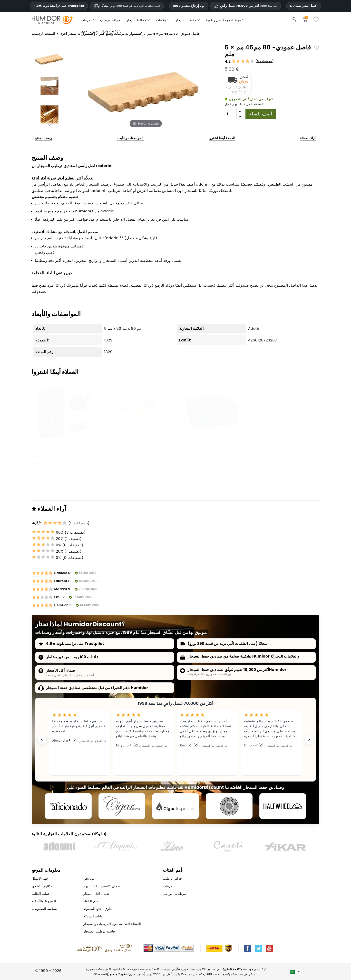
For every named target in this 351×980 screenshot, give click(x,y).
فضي (39, 252)
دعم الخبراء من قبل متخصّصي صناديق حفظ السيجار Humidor (97, 688)
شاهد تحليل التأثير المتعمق (126, 974)
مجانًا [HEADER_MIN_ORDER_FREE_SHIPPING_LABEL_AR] (127, 6)
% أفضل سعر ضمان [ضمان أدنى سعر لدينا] (304, 6)
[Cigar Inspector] (175, 806)
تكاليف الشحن (42, 886)
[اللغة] (296, 972)
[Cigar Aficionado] (68, 806)
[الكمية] (231, 114)
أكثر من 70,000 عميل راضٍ (249, 6)
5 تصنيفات (264, 61)
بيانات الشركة (93, 916)
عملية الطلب (41, 894)
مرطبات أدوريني (143, 493)
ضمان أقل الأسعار (61, 670)
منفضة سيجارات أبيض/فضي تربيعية (281, 450)
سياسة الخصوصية (44, 909)
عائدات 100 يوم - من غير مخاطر (72, 657)
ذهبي (50, 252)
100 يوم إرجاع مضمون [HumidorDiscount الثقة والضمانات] (189, 6)
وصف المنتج (44, 138)
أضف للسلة (261, 114)
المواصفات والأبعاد (130, 138)
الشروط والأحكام (44, 901)
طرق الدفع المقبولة (97, 909)
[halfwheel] (283, 806)
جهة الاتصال (40, 879)
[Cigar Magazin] (229, 806)
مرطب (172, 493)
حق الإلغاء (91, 901)
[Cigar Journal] (122, 806)
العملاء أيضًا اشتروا (222, 138)
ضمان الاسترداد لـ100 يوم (102, 886)
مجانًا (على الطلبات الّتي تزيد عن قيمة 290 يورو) (227, 644)
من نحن (89, 879)
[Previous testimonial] (42, 740)
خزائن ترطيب (198, 493)
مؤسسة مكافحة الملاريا (238, 969)
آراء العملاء (308, 138)
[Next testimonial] (309, 740)
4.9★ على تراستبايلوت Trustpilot (59, 6)
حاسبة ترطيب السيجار (99, 931)
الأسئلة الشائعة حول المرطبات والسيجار (112, 924)
